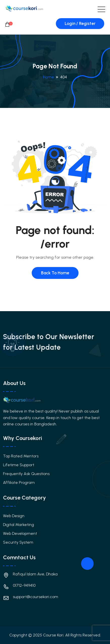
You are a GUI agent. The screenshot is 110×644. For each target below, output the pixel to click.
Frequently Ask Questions (26, 474)
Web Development (20, 533)
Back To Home (55, 273)
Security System (18, 542)
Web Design (14, 516)
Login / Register (80, 23)
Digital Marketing (19, 525)
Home (49, 77)
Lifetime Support (19, 465)
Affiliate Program (19, 482)
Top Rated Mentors (21, 456)
